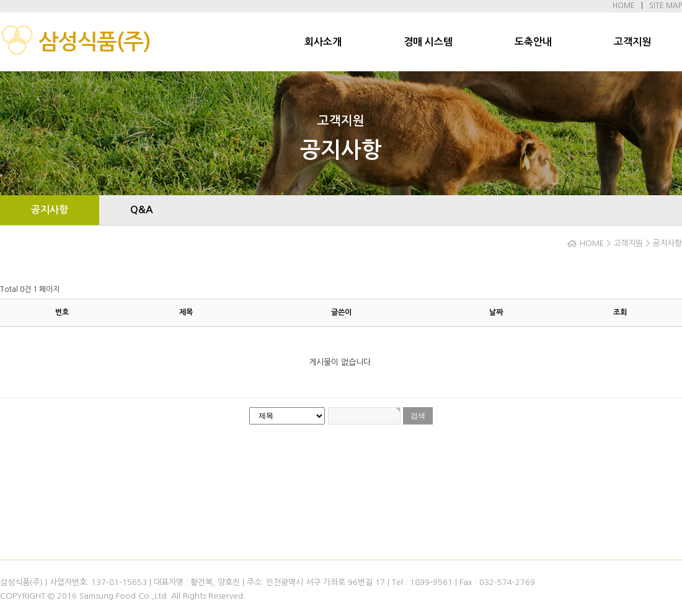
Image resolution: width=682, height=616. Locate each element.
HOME (624, 6)
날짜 (496, 312)
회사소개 (323, 42)
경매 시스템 (428, 42)
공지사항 (50, 210)
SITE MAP (666, 6)
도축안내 (533, 42)
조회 (620, 312)
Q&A (142, 210)
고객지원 (632, 42)
